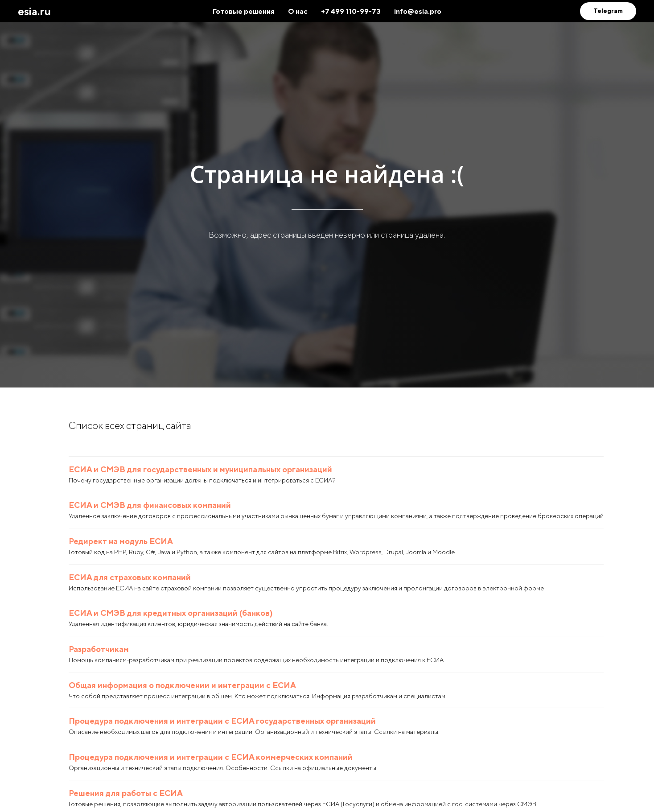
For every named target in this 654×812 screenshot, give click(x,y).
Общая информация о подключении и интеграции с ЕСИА (182, 685)
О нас (298, 11)
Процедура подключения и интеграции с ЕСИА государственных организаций (222, 721)
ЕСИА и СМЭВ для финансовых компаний (150, 505)
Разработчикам (99, 649)
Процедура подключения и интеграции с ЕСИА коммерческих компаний (211, 757)
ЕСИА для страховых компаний (130, 577)
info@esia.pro (418, 11)
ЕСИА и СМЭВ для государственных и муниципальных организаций (200, 469)
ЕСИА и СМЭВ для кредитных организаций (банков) (171, 613)
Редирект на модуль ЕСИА (121, 541)
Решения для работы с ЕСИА (126, 793)
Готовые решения (244, 11)
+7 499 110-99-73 (351, 11)
